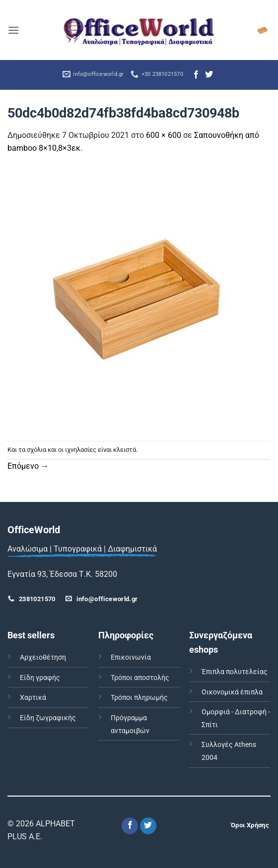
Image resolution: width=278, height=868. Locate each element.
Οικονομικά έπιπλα (232, 692)
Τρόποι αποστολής (140, 678)
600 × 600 (164, 135)
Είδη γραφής (40, 678)
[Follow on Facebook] (196, 75)
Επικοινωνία (131, 657)
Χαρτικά (33, 698)
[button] (13, 30)
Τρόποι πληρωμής (139, 698)
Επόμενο (28, 466)
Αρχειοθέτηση (43, 657)
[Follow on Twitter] (209, 75)
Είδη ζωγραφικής (48, 718)
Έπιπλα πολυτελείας (235, 672)
